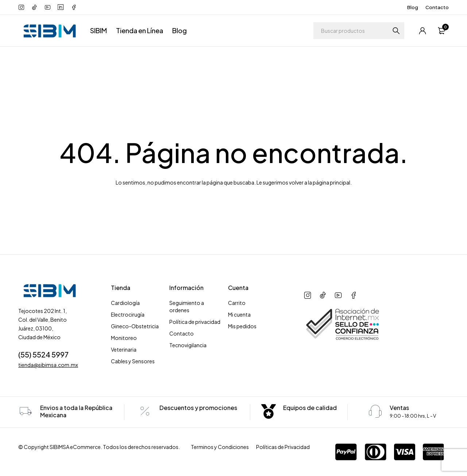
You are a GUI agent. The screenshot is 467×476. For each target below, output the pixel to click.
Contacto (437, 7)
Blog (413, 7)
